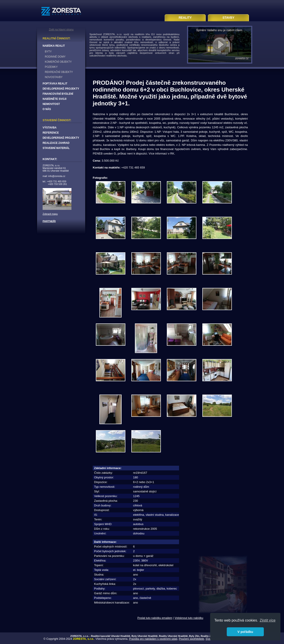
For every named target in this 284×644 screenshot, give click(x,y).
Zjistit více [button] (268, 620)
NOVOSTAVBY (54, 77)
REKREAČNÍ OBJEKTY (59, 72)
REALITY (185, 18)
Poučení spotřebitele (191, 639)
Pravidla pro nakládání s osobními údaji (153, 639)
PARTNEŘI (49, 221)
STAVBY (229, 18)
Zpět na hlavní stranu (61, 30)
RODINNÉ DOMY (55, 57)
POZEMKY (51, 67)
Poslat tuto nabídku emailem (155, 618)
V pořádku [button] (245, 632)
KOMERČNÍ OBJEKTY (58, 62)
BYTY (48, 52)
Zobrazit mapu (50, 214)
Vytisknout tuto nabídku (189, 618)
